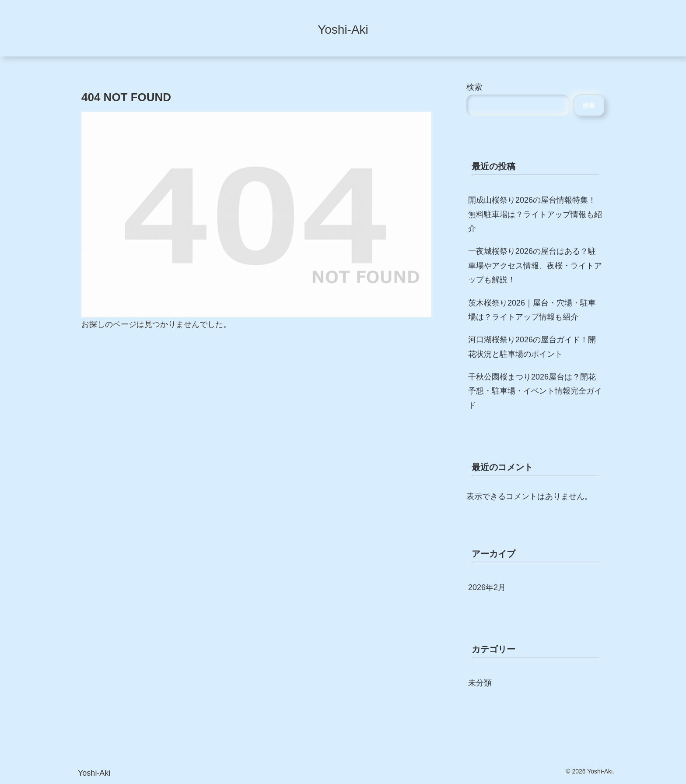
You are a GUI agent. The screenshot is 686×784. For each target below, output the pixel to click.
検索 (474, 87)
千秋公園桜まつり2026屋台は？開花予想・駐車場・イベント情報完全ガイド (535, 391)
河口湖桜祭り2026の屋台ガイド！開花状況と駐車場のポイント (532, 347)
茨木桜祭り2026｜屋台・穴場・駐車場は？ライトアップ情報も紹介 (532, 310)
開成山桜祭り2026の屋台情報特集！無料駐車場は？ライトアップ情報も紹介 (535, 214)
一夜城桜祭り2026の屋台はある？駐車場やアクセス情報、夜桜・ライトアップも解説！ (535, 265)
